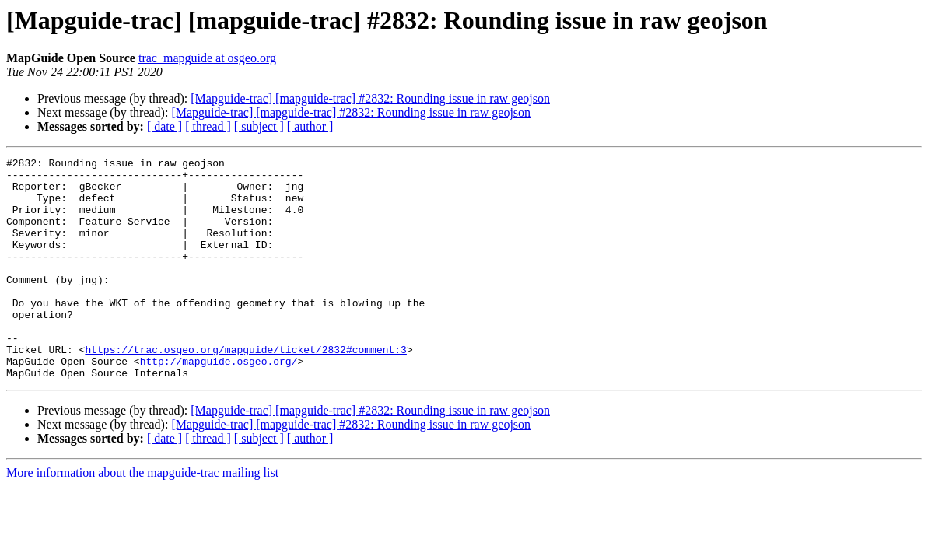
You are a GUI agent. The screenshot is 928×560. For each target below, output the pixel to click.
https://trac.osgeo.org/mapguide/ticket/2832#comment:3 (245, 389)
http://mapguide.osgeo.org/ (219, 403)
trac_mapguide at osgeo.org (207, 58)
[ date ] (165, 126)
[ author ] (310, 126)
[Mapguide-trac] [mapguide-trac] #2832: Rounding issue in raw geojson (370, 98)
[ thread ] (208, 126)
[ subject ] (259, 126)
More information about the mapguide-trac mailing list (142, 517)
